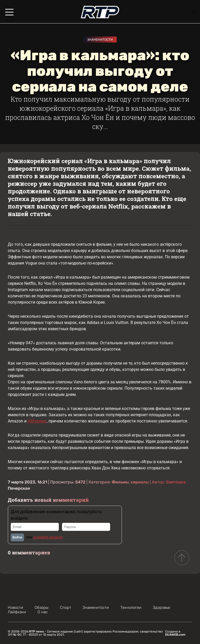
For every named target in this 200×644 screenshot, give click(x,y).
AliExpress (37, 421)
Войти (17, 537)
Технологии (131, 608)
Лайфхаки (17, 612)
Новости (15, 608)
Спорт (65, 608)
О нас (43, 612)
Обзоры (42, 608)
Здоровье (161, 608)
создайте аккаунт (48, 537)
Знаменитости (100, 40)
